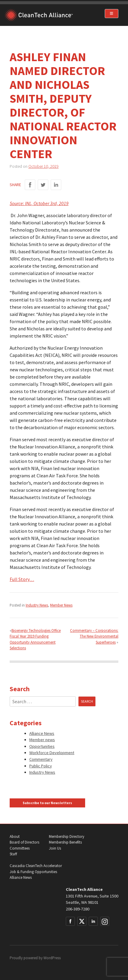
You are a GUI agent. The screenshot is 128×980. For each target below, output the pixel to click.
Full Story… (22, 579)
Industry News (37, 605)
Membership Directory (67, 836)
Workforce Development (52, 753)
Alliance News (42, 733)
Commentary (41, 759)
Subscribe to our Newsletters (47, 803)
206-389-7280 (78, 909)
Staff (13, 854)
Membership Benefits (65, 842)
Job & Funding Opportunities (33, 872)
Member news (42, 740)
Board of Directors (24, 842)
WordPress (52, 958)
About (15, 836)
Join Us (55, 848)
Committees (20, 848)
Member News (61, 605)
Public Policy (41, 766)
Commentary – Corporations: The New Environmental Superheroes (94, 636)
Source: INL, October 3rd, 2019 (39, 203)
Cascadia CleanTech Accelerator (36, 866)
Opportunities (42, 746)
